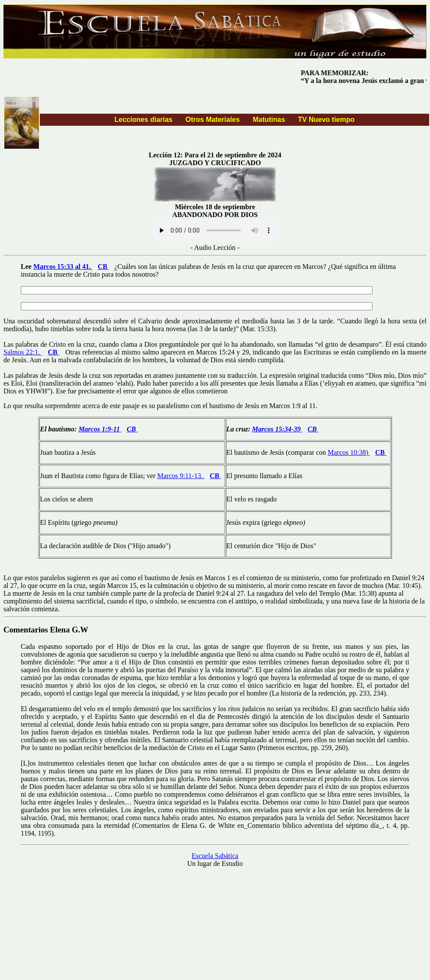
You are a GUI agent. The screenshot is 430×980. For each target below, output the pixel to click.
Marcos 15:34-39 (277, 429)
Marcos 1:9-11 (100, 429)
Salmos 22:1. (23, 352)
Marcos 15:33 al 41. (63, 267)
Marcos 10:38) (349, 452)
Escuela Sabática (215, 856)
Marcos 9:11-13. (181, 476)
